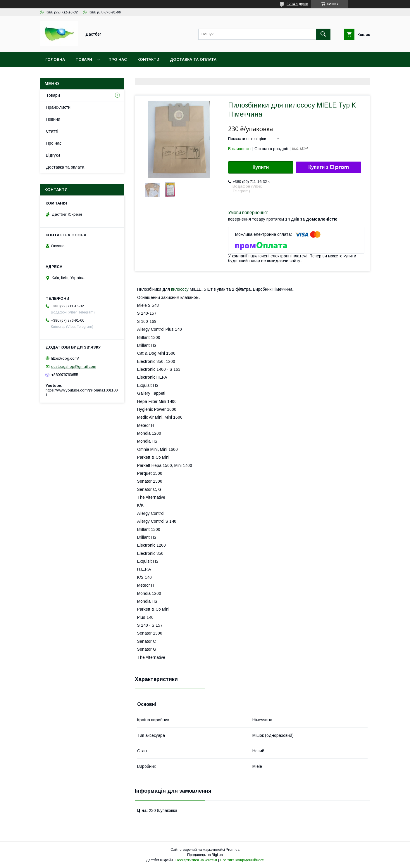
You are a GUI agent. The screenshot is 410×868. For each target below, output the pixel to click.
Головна (55, 59)
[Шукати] (323, 34)
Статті (52, 131)
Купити (261, 167)
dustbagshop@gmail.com (74, 367)
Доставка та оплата (193, 59)
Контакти (148, 59)
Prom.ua (233, 850)
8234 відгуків (297, 4)
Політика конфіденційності (242, 860)
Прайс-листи (58, 107)
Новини (53, 119)
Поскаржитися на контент (196, 860)
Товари (84, 59)
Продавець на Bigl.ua (205, 855)
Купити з (328, 167)
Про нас (118, 59)
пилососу (180, 289)
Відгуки (53, 155)
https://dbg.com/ (65, 358)
